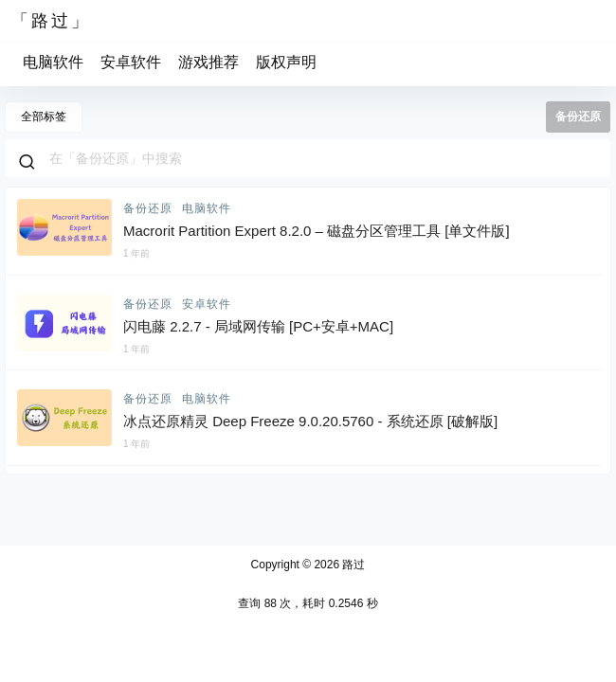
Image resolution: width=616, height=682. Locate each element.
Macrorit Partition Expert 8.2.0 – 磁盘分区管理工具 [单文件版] (317, 231)
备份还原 (148, 208)
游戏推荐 (208, 62)
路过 (352, 565)
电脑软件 (53, 62)
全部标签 (44, 117)
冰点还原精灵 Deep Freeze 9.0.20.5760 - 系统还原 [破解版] (310, 421)
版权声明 (286, 62)
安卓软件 (131, 62)
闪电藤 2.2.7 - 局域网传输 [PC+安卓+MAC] (258, 326)
